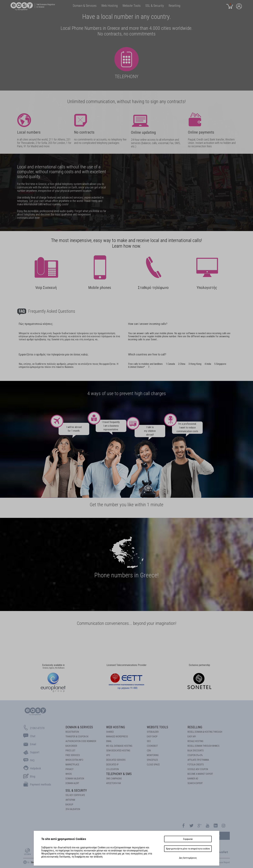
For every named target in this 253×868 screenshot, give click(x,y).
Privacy (69, 769)
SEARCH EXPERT (195, 783)
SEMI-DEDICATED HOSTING (118, 751)
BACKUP (69, 805)
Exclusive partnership (199, 665)
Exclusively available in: (54, 666)
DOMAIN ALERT (72, 783)
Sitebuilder (153, 732)
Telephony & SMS (119, 774)
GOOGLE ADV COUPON (198, 769)
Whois (69, 774)
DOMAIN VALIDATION (75, 779)
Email (109, 741)
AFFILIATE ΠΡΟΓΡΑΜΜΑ (198, 760)
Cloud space (153, 765)
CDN (149, 751)
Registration (72, 732)
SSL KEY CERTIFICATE (75, 795)
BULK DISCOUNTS (196, 751)
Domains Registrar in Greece (46, 6)
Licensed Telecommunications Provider (126, 665)
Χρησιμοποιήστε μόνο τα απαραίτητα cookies (188, 849)
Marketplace (72, 765)
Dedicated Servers (116, 760)
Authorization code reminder (81, 741)
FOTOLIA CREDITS (196, 765)
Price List (70, 751)
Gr (28, 862)
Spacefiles (152, 760)
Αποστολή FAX (114, 783)
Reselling (195, 727)
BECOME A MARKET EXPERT (200, 774)
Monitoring (153, 755)
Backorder (71, 746)
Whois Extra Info (74, 760)
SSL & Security (76, 790)
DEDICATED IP (112, 765)
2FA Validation (73, 809)
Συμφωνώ (188, 839)
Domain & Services (79, 727)
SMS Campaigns (114, 779)
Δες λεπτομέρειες (188, 858)
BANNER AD (193, 779)
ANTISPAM (70, 800)
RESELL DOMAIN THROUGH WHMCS (203, 746)
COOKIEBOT (152, 746)
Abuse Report (223, 862)
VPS (108, 755)
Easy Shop (152, 737)
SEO (149, 741)
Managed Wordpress (117, 737)
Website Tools (157, 727)
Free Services (73, 755)
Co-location (112, 769)
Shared (110, 732)
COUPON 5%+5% (195, 755)
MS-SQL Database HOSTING (119, 746)
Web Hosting (116, 727)
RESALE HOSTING (195, 741)
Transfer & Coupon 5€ (77, 737)
